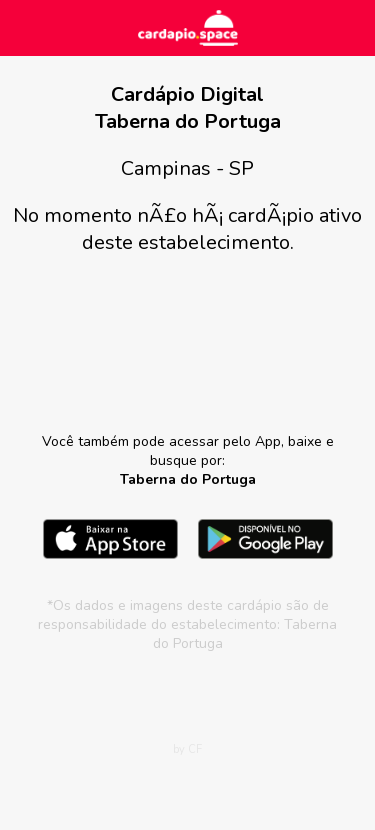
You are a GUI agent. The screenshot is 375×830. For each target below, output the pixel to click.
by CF (187, 749)
